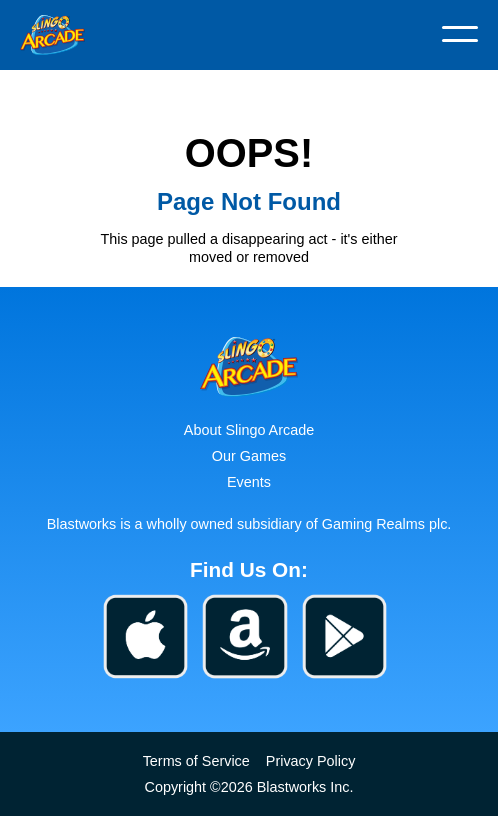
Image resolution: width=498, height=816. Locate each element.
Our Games (249, 456)
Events (249, 482)
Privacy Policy (311, 761)
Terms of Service (196, 761)
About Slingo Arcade (249, 430)
